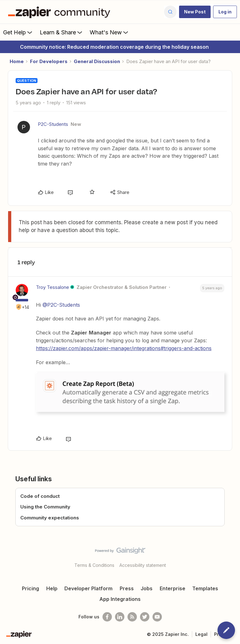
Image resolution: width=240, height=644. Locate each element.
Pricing (30, 588)
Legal (201, 634)
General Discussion (97, 61)
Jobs (147, 588)
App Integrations (120, 599)
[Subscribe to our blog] (132, 617)
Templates (205, 588)
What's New (110, 32)
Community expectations (50, 518)
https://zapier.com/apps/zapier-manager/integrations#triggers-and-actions (124, 348)
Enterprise (172, 588)
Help (52, 588)
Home (17, 61)
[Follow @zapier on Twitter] (145, 617)
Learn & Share (62, 32)
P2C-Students (53, 124)
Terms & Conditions (94, 565)
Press (127, 588)
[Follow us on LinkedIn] (120, 617)
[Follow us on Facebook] (107, 617)
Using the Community (45, 507)
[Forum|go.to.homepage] (61, 12)
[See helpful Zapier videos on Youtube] (157, 617)
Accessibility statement (143, 565)
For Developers (49, 61)
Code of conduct (40, 496)
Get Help (18, 32)
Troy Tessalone (52, 287)
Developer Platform (88, 588)
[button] (195, 12)
